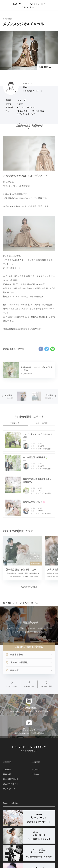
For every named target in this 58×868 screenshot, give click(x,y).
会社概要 (7, 792)
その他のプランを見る (29, 590)
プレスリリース (9, 811)
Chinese (35, 796)
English (35, 792)
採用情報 (7, 796)
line (53, 352)
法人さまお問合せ (11, 806)
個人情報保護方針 (11, 801)
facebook (41, 352)
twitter (47, 352)
